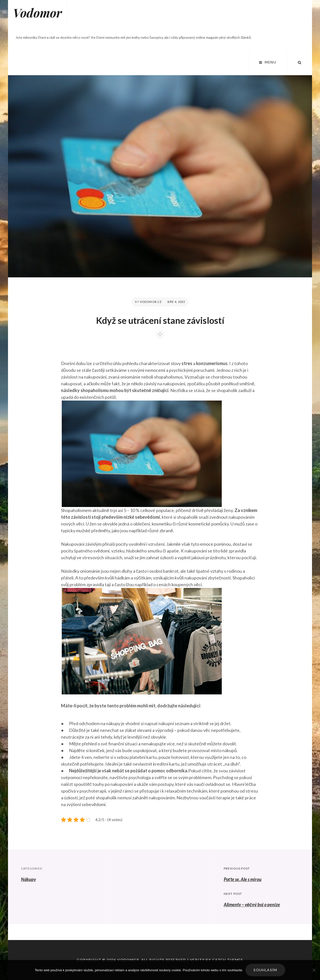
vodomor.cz (151, 302)
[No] (314, 970)
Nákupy (28, 879)
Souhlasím (265, 970)
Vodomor (37, 12)
